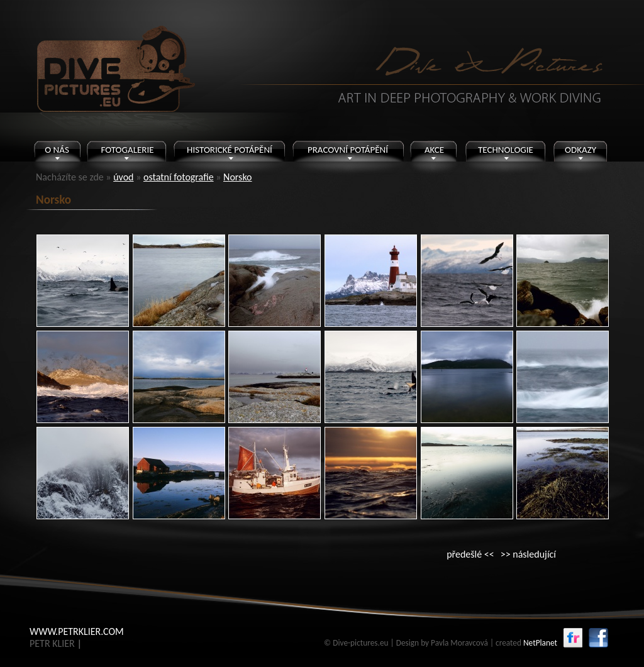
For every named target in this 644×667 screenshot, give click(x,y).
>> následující (528, 554)
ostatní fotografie (179, 177)
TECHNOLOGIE (506, 150)
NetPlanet (540, 643)
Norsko (238, 177)
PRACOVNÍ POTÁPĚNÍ (348, 150)
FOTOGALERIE (127, 150)
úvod (123, 177)
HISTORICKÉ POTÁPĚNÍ (230, 150)
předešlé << (470, 554)
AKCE (434, 150)
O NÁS (57, 150)
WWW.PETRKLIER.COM (77, 631)
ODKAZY (580, 150)
